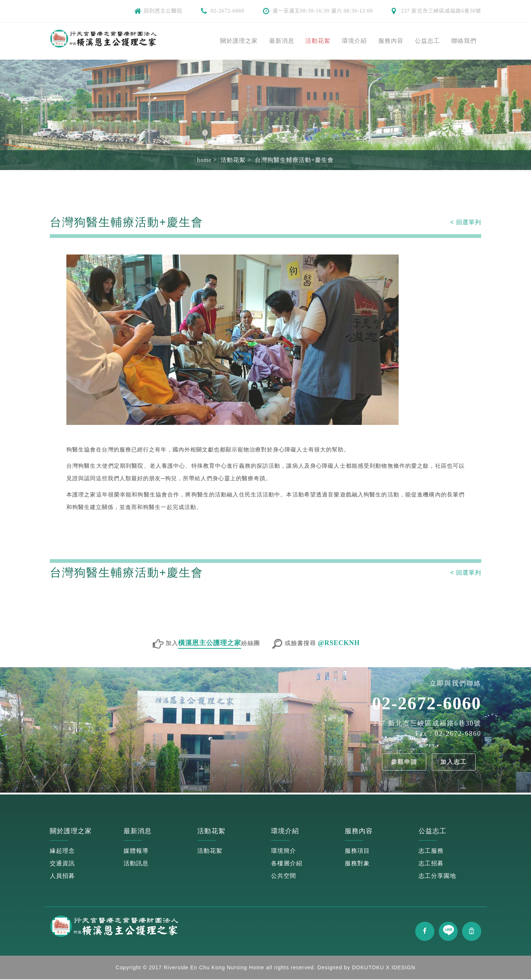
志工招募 (431, 863)
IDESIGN (404, 968)
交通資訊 (62, 863)
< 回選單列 (466, 222)
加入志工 (453, 762)
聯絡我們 (464, 41)
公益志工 (427, 41)
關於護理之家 (239, 41)
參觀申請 (403, 762)
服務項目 (357, 851)
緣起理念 (62, 851)
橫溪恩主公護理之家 (210, 643)
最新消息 (282, 41)
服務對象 (357, 863)
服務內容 (391, 41)
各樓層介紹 (287, 863)
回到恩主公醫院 (163, 11)
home (204, 160)
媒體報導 (136, 851)
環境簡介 (284, 851)
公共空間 (284, 876)
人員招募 (62, 876)
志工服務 (431, 851)
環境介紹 (354, 41)
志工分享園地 (437, 876)
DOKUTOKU (368, 968)
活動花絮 (318, 41)
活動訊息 (136, 863)
